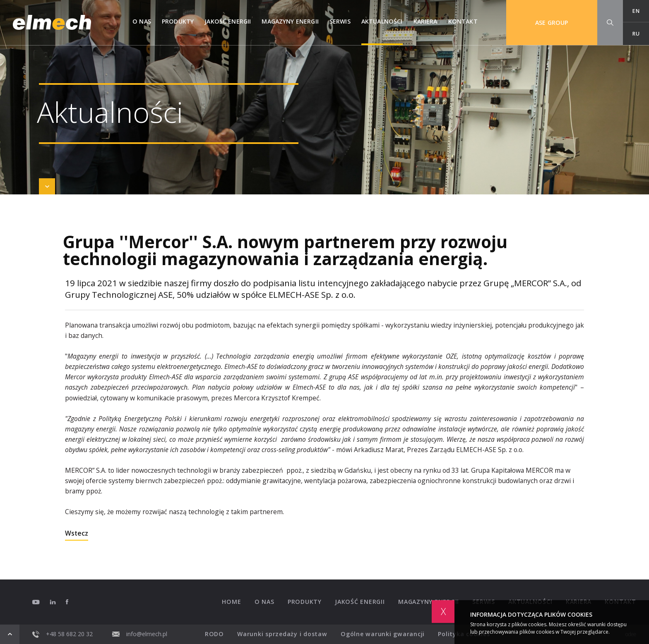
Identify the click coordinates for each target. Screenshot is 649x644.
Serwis (340, 21)
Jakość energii (228, 21)
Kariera (425, 21)
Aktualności (382, 21)
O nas (142, 21)
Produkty (178, 21)
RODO (214, 634)
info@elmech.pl (140, 634)
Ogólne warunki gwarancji (383, 634)
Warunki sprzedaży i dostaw (282, 634)
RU (636, 34)
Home (231, 602)
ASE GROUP (552, 23)
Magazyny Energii (290, 21)
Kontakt (463, 21)
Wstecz (77, 534)
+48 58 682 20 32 (62, 634)
